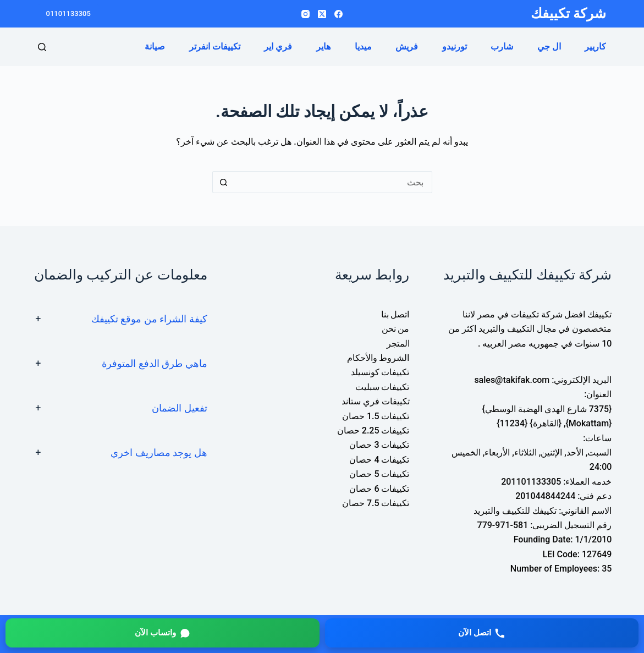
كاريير (595, 46)
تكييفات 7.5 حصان (376, 503)
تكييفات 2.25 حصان (373, 430)
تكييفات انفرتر (215, 46)
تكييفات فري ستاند (376, 401)
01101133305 (68, 13)
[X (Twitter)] (322, 14)
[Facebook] (338, 14)
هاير (323, 46)
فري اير (278, 46)
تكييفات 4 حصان (379, 460)
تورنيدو (455, 46)
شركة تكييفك (568, 13)
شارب (502, 46)
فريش (407, 46)
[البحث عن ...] (333, 182)
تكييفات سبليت (382, 387)
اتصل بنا (395, 314)
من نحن (396, 329)
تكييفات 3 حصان (379, 445)
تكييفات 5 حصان (379, 474)
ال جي (549, 46)
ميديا (363, 46)
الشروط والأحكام (378, 358)
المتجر (398, 344)
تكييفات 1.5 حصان (376, 416)
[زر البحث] (223, 182)
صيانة (155, 46)
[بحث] (42, 47)
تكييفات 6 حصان (379, 489)
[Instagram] (306, 14)
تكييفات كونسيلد (380, 372)
